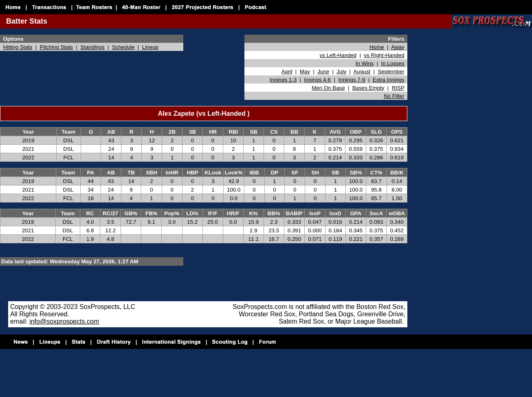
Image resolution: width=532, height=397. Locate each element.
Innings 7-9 (352, 80)
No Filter (394, 96)
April (287, 72)
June (323, 72)
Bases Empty (368, 88)
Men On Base (328, 88)
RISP (398, 88)
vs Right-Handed (384, 55)
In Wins (365, 63)
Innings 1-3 (283, 80)
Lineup (150, 47)
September (391, 72)
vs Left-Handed (338, 55)
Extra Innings (389, 80)
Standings (92, 47)
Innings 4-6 (317, 80)
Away (398, 47)
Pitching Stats (57, 47)
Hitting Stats (18, 47)
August (362, 72)
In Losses (393, 63)
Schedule (123, 47)
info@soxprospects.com (64, 321)
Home (377, 47)
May (305, 72)
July (341, 72)
